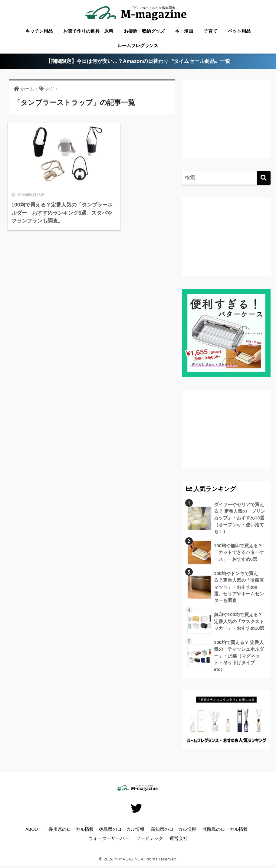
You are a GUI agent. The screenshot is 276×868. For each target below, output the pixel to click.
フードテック (149, 840)
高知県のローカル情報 (173, 831)
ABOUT (33, 831)
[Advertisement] (225, 124)
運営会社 (179, 840)
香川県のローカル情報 (71, 831)
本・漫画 (184, 31)
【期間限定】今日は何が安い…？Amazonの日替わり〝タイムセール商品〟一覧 (138, 62)
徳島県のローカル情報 (122, 831)
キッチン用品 (39, 31)
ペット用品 (239, 31)
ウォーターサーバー (109, 840)
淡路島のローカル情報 (225, 831)
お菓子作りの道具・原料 (88, 31)
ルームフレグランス (138, 46)
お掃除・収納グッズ (144, 31)
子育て (210, 31)
